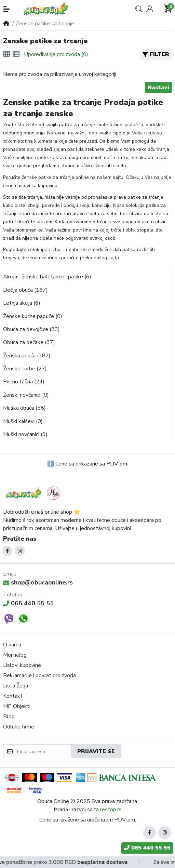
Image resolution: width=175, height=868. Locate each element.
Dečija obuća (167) (25, 290)
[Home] (6, 24)
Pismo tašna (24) (24, 382)
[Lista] (16, 54)
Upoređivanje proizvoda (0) (56, 54)
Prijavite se (96, 751)
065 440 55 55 (28, 603)
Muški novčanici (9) (25, 434)
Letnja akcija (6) (22, 303)
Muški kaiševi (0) (23, 421)
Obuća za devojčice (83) (31, 329)
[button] (6, 9)
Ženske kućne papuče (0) (33, 316)
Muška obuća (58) (24, 408)
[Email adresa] (44, 751)
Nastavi (158, 88)
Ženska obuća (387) (27, 356)
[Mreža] (6, 54)
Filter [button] (156, 54)
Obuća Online (53, 801)
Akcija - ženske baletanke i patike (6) (47, 277)
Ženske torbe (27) (25, 369)
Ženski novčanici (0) (26, 395)
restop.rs (111, 810)
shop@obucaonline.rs (38, 582)
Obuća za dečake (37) (29, 342)
